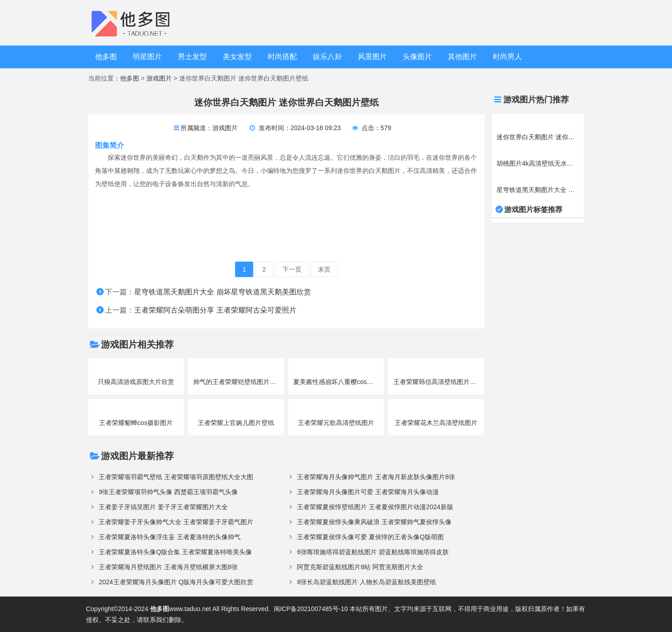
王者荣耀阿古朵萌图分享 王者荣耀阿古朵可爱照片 (215, 310)
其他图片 (462, 57)
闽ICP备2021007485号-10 (311, 609)
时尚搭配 (282, 57)
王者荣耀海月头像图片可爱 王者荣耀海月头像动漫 (368, 492)
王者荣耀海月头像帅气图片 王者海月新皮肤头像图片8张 (376, 477)
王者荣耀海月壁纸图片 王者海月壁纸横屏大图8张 (168, 567)
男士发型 (192, 57)
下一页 (292, 269)
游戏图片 (159, 78)
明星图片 (147, 57)
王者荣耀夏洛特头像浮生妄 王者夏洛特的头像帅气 (170, 537)
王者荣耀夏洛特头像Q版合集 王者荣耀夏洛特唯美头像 (175, 552)
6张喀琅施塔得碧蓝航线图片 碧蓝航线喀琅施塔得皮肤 (373, 552)
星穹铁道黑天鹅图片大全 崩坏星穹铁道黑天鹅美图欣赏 (222, 292)
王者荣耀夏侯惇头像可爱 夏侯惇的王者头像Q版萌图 (370, 537)
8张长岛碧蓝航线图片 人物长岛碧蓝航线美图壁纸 (366, 582)
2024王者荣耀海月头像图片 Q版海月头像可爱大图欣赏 (176, 582)
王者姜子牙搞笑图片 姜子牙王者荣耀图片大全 (163, 507)
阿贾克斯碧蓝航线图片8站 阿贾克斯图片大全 (360, 567)
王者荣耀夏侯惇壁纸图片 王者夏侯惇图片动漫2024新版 (375, 507)
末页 (324, 269)
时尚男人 (507, 57)
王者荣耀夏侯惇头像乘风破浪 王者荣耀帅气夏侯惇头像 (374, 522)
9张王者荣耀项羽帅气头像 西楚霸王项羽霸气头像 (168, 492)
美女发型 (237, 57)
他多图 (106, 57)
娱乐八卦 (327, 57)
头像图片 (417, 57)
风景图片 (372, 57)
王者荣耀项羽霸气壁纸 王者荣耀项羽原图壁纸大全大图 (176, 477)
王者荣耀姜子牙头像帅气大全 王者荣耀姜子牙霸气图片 (176, 522)
